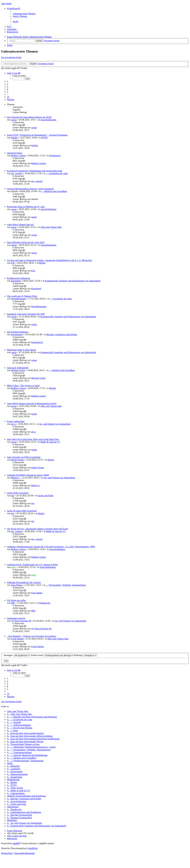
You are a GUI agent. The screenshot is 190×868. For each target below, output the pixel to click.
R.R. (13, 263)
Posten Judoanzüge (16, 421)
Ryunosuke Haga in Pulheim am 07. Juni (26, 207)
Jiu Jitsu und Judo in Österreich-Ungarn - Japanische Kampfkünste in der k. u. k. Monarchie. (50, 260)
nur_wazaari (17, 173)
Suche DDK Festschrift (18, 493)
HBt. (13, 603)
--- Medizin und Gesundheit (54, 191)
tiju (12, 496)
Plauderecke (55, 156)
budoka (14, 138)
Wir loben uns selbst (16, 600)
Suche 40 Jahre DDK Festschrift (22, 511)
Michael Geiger (18, 370)
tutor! (14, 567)
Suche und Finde (46, 496)
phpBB (16, 843)
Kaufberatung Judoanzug (18, 278)
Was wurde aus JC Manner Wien (22, 296)
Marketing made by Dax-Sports (21, 350)
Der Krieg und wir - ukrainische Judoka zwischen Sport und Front (37, 529)
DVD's (45, 138)
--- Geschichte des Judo (57, 173)
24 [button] (8, 97)
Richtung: (85, 655)
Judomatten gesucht (16, 618)
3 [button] (7, 87)
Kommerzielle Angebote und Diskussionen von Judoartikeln (73, 281)
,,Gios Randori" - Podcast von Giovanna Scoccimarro (32, 636)
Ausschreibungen (48, 120)
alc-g (13, 424)
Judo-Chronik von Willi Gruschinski (24, 457)
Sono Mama (17, 585)
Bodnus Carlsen (18, 156)
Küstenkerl (16, 281)
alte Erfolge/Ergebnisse (18, 332)
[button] (14, 73)
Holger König (17, 460)
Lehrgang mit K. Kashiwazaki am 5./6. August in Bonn (32, 565)
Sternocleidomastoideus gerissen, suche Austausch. (31, 189)
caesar (14, 120)
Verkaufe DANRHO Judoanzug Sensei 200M (28, 475)
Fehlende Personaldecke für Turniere (24, 582)
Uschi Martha (17, 639)
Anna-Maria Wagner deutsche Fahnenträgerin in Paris (32, 403)
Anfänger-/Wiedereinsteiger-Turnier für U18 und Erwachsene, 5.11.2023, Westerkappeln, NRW (51, 547)
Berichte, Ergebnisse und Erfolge (62, 334)
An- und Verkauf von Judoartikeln (55, 424)
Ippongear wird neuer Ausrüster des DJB (26, 314)
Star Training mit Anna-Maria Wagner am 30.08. (29, 117)
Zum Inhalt (6, 4)
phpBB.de (33, 848)
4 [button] (7, 89)
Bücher (42, 263)
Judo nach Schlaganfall (18, 368)
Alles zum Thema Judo (51, 227)
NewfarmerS (17, 334)
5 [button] (7, 92)
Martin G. (15, 478)
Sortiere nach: (52, 655)
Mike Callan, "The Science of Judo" (24, 386)
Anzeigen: (17, 655)
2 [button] (7, 84)
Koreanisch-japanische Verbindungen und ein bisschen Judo (35, 171)
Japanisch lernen (15, 153)
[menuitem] (24, 14)
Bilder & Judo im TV (50, 442)
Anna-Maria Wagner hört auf (20, 225)
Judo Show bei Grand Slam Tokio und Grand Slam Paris (33, 439)
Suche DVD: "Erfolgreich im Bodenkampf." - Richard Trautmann (37, 135)
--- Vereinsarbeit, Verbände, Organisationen (66, 585)
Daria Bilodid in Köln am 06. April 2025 (26, 242)
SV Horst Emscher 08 (21, 621)
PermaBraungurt (19, 299)
